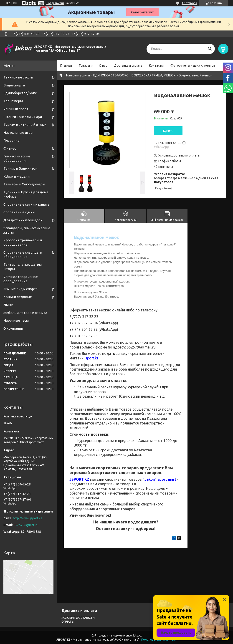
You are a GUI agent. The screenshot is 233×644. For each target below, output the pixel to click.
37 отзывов (189, 3)
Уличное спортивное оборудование (21, 279)
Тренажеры (13, 101)
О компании (13, 328)
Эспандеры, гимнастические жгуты (27, 230)
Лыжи (8, 305)
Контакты (156, 66)
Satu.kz (137, 635)
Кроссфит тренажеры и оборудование (23, 242)
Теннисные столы (18, 77)
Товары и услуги (78, 75)
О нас (103, 66)
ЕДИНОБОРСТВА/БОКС (111, 75)
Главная (66, 66)
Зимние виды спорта (20, 289)
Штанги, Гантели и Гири (23, 117)
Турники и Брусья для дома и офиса (26, 194)
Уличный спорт (16, 109)
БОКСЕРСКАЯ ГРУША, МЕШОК (153, 75)
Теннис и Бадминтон (20, 168)
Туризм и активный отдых (25, 125)
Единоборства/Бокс (20, 93)
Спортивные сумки (19, 212)
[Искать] (210, 49)
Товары (84, 66)
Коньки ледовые (18, 297)
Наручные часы (16, 320)
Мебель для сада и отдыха (25, 313)
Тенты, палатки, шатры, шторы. (23, 267)
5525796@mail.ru (26, 525)
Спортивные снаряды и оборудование (23, 255)
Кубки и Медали (16, 176)
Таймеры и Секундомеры (24, 184)
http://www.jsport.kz (28, 518)
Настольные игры (18, 133)
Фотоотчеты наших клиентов (193, 66)
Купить (168, 131)
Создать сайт (55, 3)
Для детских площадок (23, 220)
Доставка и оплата (128, 66)
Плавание (11, 140)
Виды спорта (14, 85)
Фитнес (10, 148)
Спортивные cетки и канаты (27, 204)
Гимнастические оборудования (17, 158)
